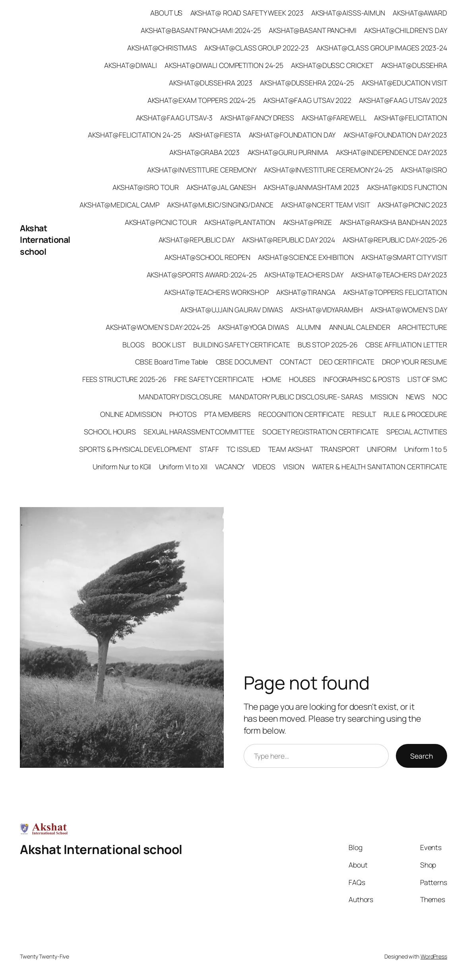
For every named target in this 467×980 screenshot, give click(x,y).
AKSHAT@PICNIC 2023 (412, 205)
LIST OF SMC (427, 379)
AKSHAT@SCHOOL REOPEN (207, 257)
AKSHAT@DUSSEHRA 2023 (211, 83)
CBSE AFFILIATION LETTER (406, 345)
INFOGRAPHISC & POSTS (361, 379)
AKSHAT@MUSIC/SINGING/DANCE (220, 205)
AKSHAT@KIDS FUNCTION (407, 187)
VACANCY (230, 467)
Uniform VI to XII (183, 467)
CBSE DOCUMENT (244, 362)
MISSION (384, 397)
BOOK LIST (169, 345)
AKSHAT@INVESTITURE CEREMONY (202, 170)
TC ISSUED (243, 449)
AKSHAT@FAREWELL (334, 118)
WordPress (434, 956)
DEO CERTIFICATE (347, 362)
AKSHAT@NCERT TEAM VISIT (326, 205)
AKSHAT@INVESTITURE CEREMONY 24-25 (328, 170)
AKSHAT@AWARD (420, 13)
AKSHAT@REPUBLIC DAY (197, 240)
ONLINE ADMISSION (131, 414)
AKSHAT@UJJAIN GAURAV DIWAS (232, 310)
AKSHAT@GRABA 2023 (204, 152)
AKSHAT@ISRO (424, 170)
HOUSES (302, 379)
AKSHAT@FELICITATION (411, 118)
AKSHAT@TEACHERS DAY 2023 (399, 275)
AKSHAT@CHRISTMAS (162, 48)
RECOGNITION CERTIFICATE (301, 414)
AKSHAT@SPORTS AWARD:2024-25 (202, 275)
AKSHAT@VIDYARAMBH (327, 310)
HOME (272, 379)
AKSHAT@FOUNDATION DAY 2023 (395, 135)
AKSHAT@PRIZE (308, 222)
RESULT (364, 414)
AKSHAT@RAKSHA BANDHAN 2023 (393, 222)
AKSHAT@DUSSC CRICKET (332, 65)
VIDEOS (264, 467)
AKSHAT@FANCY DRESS (257, 118)
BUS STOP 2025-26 (328, 345)
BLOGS (134, 345)
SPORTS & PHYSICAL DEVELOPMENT (135, 449)
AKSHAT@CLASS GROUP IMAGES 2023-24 (382, 48)
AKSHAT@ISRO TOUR (145, 187)
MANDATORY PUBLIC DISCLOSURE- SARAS (296, 397)
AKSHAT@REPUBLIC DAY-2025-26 (395, 240)
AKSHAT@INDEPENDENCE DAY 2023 (391, 152)
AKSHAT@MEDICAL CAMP (119, 205)
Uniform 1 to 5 (426, 449)
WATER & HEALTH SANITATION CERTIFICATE (380, 467)
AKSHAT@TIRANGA (306, 292)
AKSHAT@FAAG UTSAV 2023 (403, 100)
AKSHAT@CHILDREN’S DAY (406, 30)
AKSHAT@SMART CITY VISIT (404, 257)
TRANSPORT (340, 449)
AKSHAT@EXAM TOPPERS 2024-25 (202, 100)
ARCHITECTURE (422, 327)
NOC (440, 397)
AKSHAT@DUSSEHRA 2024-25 (307, 83)
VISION (294, 467)
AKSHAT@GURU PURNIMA (288, 152)
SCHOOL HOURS (110, 432)
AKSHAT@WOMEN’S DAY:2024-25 (158, 327)
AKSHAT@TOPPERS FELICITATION (395, 292)
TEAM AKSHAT (291, 449)
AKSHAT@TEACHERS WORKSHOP (216, 292)
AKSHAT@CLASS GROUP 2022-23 (257, 48)
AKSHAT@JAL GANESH (221, 187)
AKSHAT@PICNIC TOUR (161, 222)
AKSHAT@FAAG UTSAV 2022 (307, 100)
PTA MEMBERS (228, 414)
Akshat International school (45, 240)
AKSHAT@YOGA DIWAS (253, 327)
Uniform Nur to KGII (122, 467)
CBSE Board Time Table (171, 362)
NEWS (416, 397)
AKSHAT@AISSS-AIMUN (348, 13)
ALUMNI (309, 327)
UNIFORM (382, 449)
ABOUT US (166, 13)
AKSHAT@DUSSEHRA (414, 65)
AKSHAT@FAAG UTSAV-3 (174, 118)
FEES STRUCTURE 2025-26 (124, 379)
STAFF (209, 449)
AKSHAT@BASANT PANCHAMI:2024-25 (201, 30)
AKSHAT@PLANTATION (240, 222)
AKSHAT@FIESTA (215, 135)
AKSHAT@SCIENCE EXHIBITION (306, 257)
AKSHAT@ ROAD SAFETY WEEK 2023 (247, 13)
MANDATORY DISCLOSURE (180, 397)
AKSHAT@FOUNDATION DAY (292, 135)
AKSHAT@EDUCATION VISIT (404, 83)
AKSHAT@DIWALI (131, 65)
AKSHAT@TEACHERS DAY (304, 275)
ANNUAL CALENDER (360, 327)
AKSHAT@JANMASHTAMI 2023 (311, 187)
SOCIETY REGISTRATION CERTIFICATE (321, 432)
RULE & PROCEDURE (415, 414)
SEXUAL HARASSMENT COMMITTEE (199, 432)
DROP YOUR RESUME (415, 362)
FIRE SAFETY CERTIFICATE (214, 379)
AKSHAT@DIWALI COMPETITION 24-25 (224, 65)
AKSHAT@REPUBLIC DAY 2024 (289, 240)
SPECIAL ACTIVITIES (417, 432)
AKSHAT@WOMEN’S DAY (409, 310)
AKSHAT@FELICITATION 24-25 (135, 135)
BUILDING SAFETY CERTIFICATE (241, 345)
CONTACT (296, 362)
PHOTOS (183, 414)
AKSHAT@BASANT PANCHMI (313, 30)
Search (421, 756)
